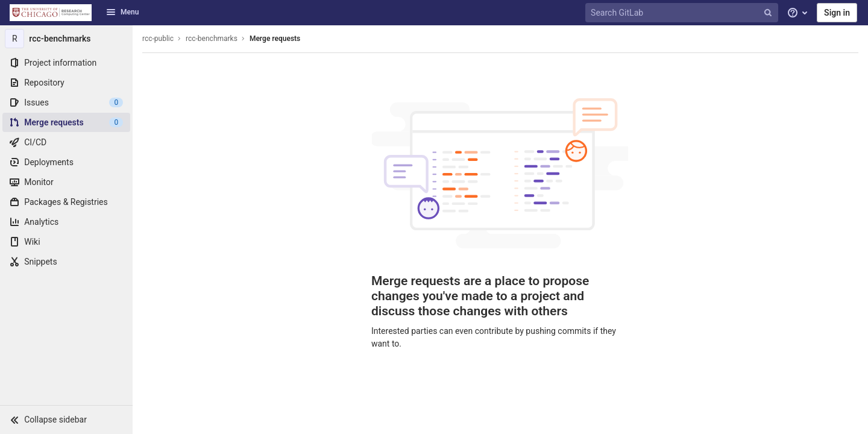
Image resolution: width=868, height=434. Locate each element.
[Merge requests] (66, 122)
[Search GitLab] (683, 13)
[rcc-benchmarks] (66, 39)
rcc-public (158, 39)
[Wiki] (66, 242)
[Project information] (66, 63)
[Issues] (66, 102)
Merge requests (275, 39)
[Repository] (66, 83)
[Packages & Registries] (66, 202)
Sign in (837, 13)
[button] (66, 420)
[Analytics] (66, 222)
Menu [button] (122, 12)
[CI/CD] (66, 142)
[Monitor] (66, 182)
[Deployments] (66, 162)
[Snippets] (66, 262)
